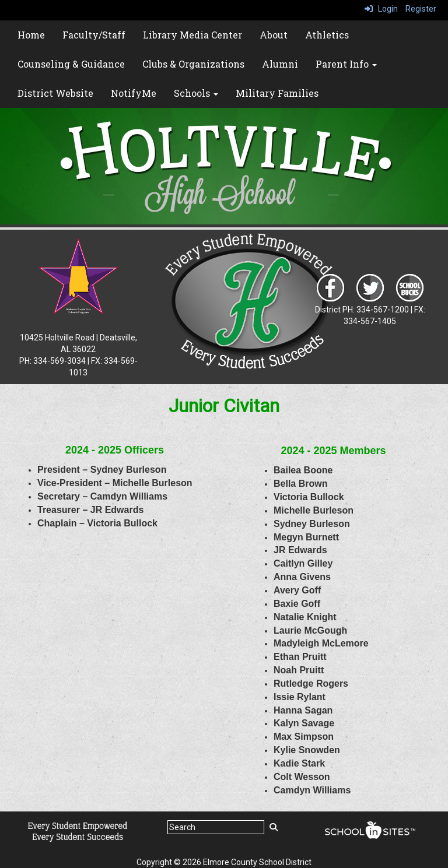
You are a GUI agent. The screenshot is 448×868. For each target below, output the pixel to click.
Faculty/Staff (94, 35)
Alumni (280, 64)
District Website (55, 93)
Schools (196, 93)
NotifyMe (134, 93)
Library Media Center (192, 35)
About (274, 35)
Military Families (277, 93)
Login (381, 9)
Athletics (327, 35)
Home (31, 35)
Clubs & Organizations (193, 64)
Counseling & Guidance (71, 64)
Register (421, 9)
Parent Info (346, 64)
